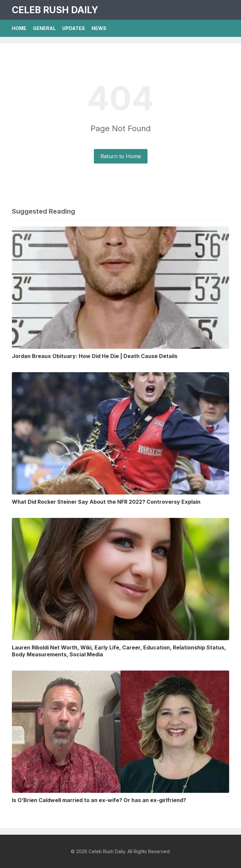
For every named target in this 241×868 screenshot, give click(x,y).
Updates (74, 28)
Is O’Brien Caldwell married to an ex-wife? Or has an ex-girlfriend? (99, 800)
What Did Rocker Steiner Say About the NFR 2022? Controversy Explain (106, 502)
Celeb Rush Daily (55, 10)
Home (19, 28)
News (99, 28)
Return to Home (121, 156)
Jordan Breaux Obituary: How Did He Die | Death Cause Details (95, 356)
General (44, 28)
